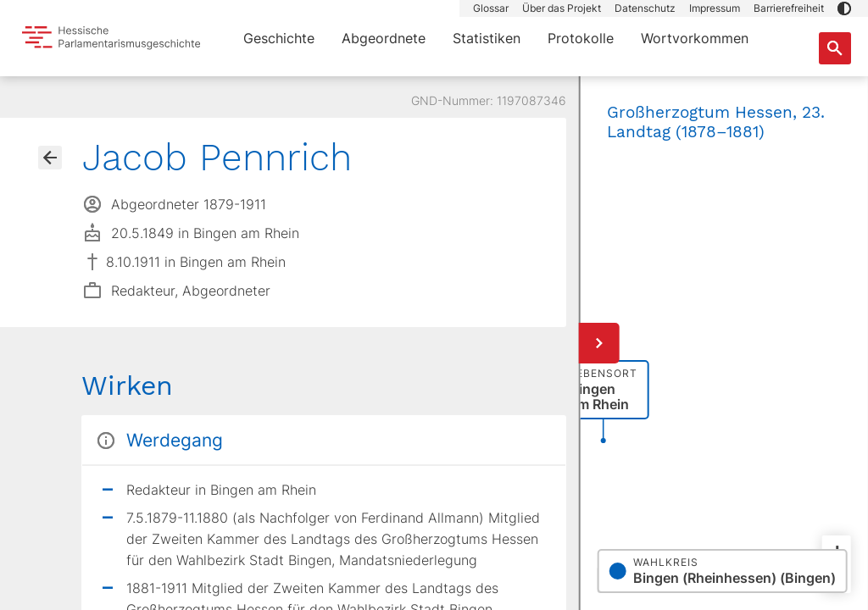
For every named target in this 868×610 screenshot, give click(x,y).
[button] (844, 8)
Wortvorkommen (695, 38)
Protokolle (581, 38)
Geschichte (279, 38)
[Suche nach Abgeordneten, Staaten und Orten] (835, 48)
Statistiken (487, 38)
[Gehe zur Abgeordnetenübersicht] (50, 158)
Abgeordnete (384, 38)
